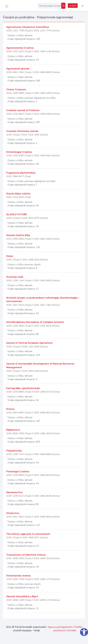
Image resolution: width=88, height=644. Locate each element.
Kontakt (72, 630)
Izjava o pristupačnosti (60, 627)
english (73, 6)
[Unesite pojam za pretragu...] (49, 6)
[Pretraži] (63, 6)
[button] (82, 6)
